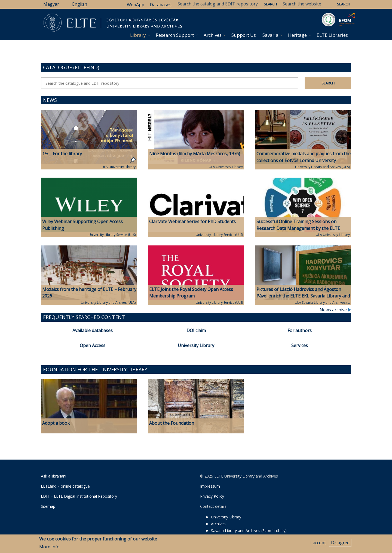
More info (49, 547)
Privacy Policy (212, 496)
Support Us (244, 35)
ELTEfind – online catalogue (65, 486)
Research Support (175, 35)
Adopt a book (56, 423)
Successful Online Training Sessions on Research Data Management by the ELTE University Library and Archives (298, 228)
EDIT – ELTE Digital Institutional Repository (79, 496)
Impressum (210, 486)
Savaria (270, 35)
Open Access (93, 345)
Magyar (51, 4)
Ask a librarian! (53, 476)
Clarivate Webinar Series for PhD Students (192, 221)
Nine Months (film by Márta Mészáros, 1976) (195, 154)
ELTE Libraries (332, 35)
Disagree (340, 543)
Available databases (93, 330)
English (80, 4)
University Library (196, 345)
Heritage (297, 35)
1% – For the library (62, 154)
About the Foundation (172, 423)
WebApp (136, 5)
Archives (213, 35)
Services (300, 345)
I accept (318, 543)
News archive (335, 310)
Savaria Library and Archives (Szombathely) (249, 531)
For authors (300, 330)
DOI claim (196, 330)
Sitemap (48, 506)
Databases (161, 5)
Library (138, 35)
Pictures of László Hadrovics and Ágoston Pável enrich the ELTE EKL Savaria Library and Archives (303, 296)
